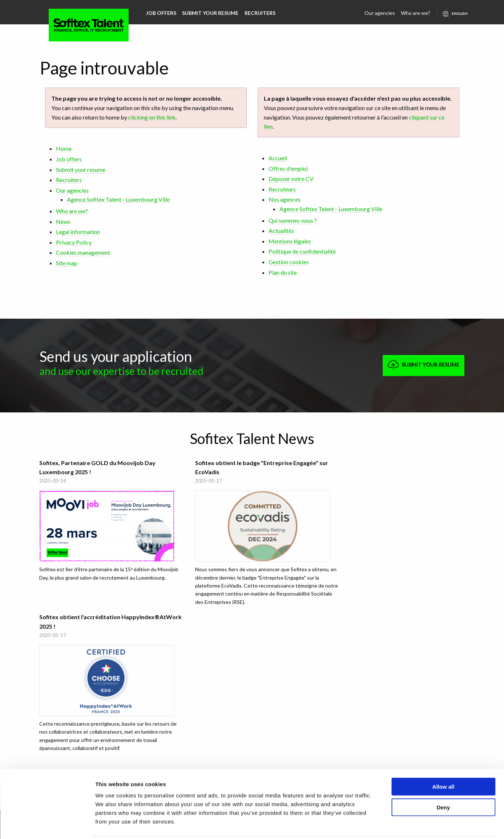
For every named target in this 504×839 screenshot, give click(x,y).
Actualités (281, 231)
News (63, 221)
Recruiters (260, 13)
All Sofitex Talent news (252, 630)
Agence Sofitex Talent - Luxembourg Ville (118, 199)
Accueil (278, 158)
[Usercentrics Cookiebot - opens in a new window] (47, 825)
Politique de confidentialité (302, 251)
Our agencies (380, 13)
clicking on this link (152, 117)
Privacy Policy (74, 242)
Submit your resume (210, 13)
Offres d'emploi (288, 168)
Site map (67, 263)
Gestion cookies (289, 262)
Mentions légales (290, 241)
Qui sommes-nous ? (293, 220)
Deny (443, 781)
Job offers (161, 13)
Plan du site (283, 272)
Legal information (78, 232)
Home (64, 148)
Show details (381, 825)
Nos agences (285, 199)
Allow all (443, 760)
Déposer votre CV (291, 179)
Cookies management (83, 252)
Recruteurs (282, 189)
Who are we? (416, 13)
